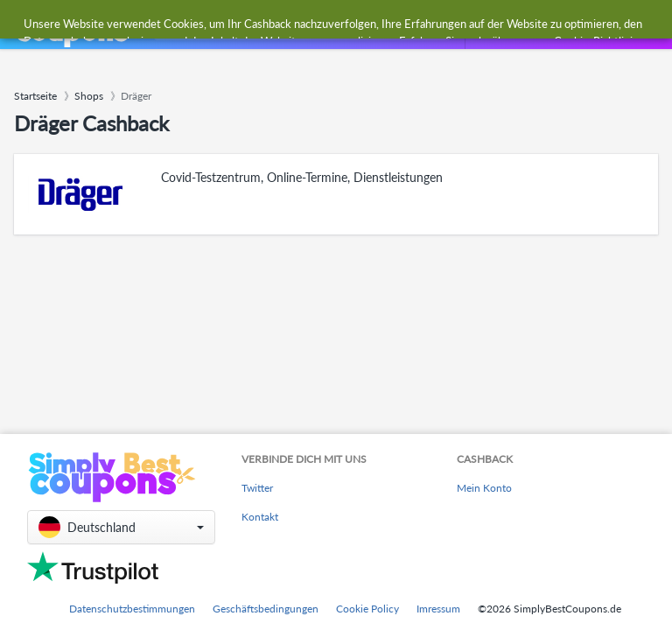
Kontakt (260, 517)
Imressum (438, 609)
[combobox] (299, 25)
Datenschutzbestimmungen (132, 609)
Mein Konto (484, 488)
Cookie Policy (367, 609)
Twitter (257, 488)
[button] (121, 527)
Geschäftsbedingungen (266, 609)
